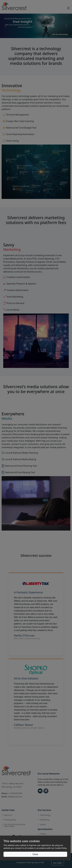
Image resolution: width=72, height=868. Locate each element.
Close (35, 854)
